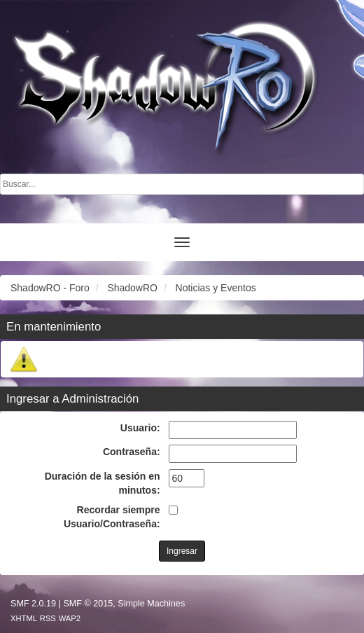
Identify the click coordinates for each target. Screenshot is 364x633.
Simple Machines (151, 604)
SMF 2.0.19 (33, 604)
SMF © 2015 (88, 604)
